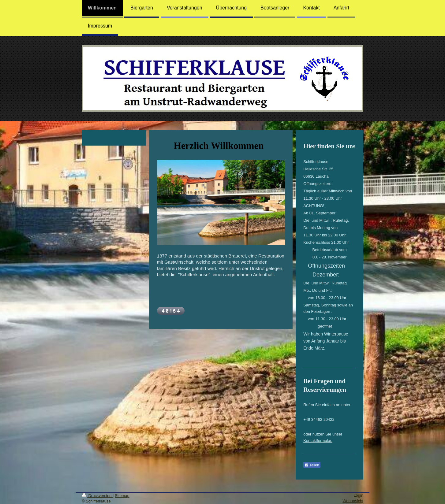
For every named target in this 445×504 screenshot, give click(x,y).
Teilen (312, 465)
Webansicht (353, 501)
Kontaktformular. (318, 441)
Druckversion (97, 496)
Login (358, 495)
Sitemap (122, 496)
